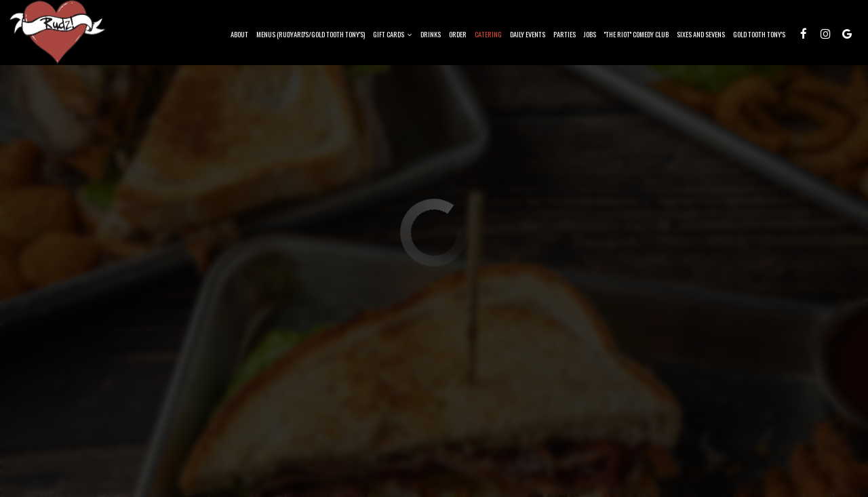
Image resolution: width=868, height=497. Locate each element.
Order (458, 34)
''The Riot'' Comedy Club (636, 34)
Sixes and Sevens (701, 34)
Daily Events (528, 34)
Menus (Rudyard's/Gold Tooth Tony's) (311, 34)
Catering (488, 34)
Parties (565, 34)
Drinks (431, 34)
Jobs (590, 34)
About (239, 34)
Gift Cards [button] (393, 34)
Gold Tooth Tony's (759, 34)
